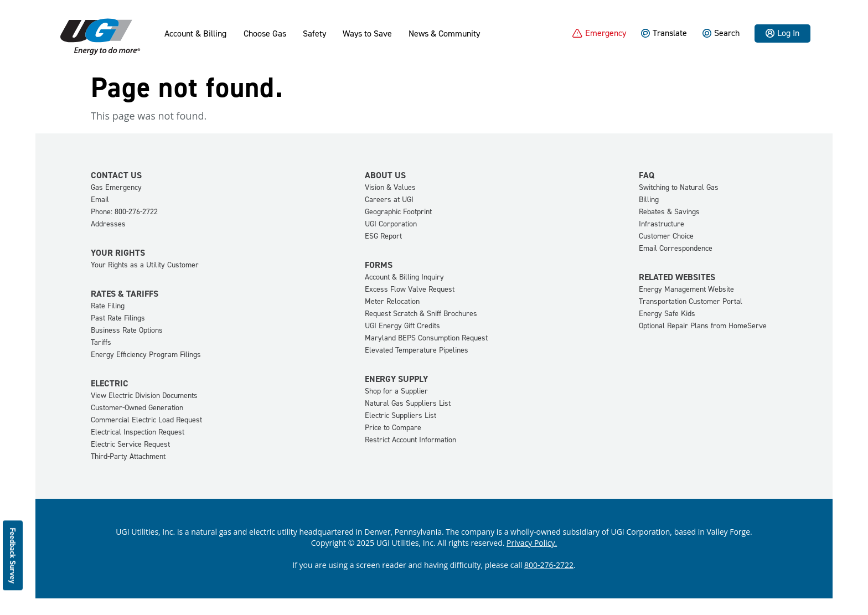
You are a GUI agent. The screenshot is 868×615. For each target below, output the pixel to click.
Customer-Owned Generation (137, 408)
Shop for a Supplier (396, 391)
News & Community (444, 34)
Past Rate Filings (118, 318)
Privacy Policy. (532, 543)
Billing (649, 200)
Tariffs (101, 342)
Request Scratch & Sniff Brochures (421, 314)
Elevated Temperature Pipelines (417, 350)
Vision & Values (390, 187)
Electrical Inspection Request (138, 432)
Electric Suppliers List (401, 415)
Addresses (108, 224)
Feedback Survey (13, 555)
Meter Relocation (392, 301)
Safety (314, 34)
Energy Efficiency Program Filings (146, 355)
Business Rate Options (127, 330)
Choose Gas (265, 34)
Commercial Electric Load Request (146, 420)
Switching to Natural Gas (679, 187)
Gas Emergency (116, 187)
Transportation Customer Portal (691, 301)
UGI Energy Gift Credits (402, 326)
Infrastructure (662, 224)
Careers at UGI (389, 200)
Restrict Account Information (410, 440)
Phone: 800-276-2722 (124, 212)
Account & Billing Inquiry (404, 277)
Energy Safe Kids (667, 314)
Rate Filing (108, 306)
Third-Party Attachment (128, 456)
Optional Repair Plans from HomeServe (703, 326)
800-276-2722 (549, 565)
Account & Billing (195, 34)
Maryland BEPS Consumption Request (426, 338)
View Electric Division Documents (144, 396)
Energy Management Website (686, 289)
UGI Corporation (391, 224)
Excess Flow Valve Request (410, 289)
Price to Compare (393, 428)
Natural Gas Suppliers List (408, 403)
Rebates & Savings (669, 212)
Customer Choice (666, 236)
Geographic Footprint (398, 212)
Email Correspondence (676, 248)
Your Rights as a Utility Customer (145, 265)
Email (100, 200)
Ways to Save (367, 34)
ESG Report (383, 236)
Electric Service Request (130, 444)
